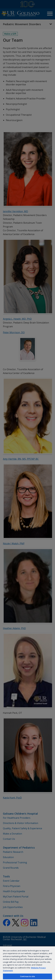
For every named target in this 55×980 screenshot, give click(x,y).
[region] (27, 963)
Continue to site (27, 976)
